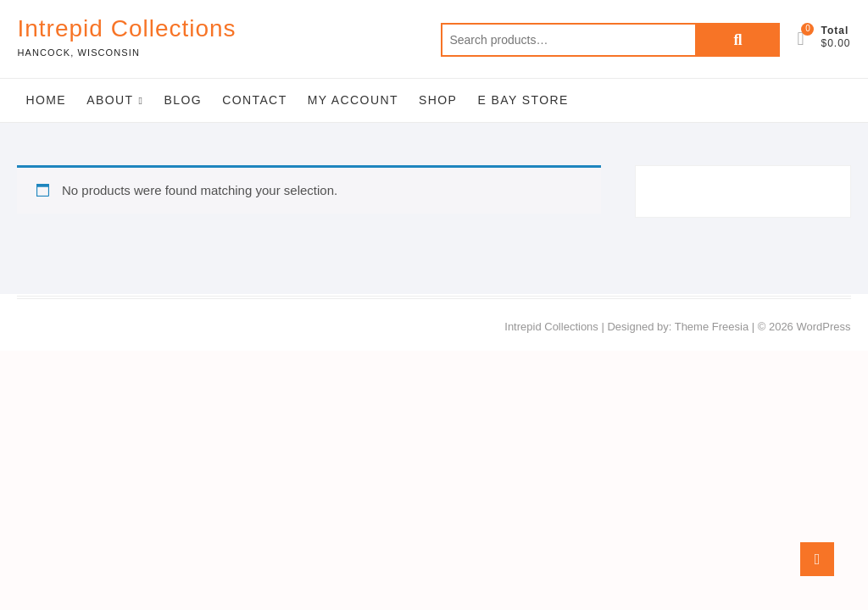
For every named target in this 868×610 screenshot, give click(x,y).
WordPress (823, 327)
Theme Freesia (712, 327)
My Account (353, 100)
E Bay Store (523, 100)
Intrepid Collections (126, 28)
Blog (183, 100)
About (110, 100)
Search (737, 40)
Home (46, 100)
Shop (438, 100)
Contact (254, 100)
